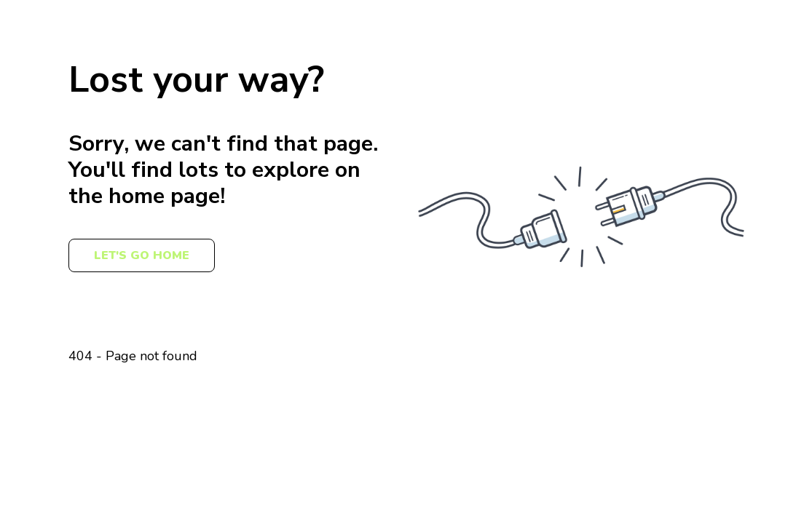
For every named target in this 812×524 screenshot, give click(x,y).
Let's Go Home (142, 255)
